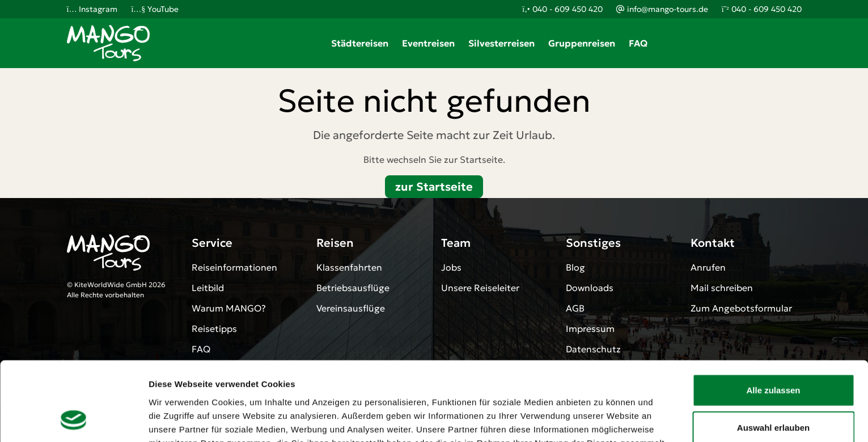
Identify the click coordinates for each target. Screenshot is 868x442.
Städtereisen (360, 43)
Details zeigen (603, 420)
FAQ (638, 43)
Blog (575, 267)
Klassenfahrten (349, 267)
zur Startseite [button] (434, 187)
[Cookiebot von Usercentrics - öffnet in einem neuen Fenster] (73, 420)
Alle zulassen (773, 317)
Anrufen (708, 267)
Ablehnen (773, 391)
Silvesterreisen (501, 43)
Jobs (451, 267)
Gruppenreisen (582, 43)
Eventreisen (428, 43)
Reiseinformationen (234, 267)
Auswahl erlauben (773, 354)
